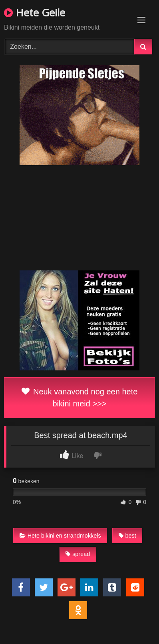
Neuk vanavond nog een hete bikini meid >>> (80, 398)
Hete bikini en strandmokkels (60, 536)
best (127, 536)
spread (78, 554)
